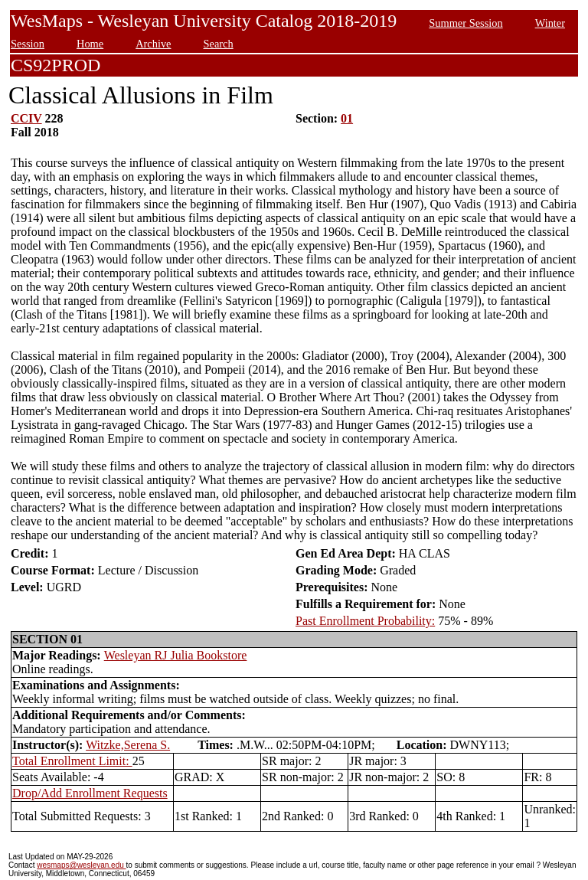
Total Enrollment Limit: (72, 761)
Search (219, 44)
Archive (153, 44)
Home (90, 44)
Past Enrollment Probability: (365, 621)
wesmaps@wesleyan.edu (81, 865)
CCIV (26, 118)
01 (347, 118)
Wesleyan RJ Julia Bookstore (176, 655)
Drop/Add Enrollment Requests (90, 793)
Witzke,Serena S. (128, 745)
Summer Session (465, 23)
